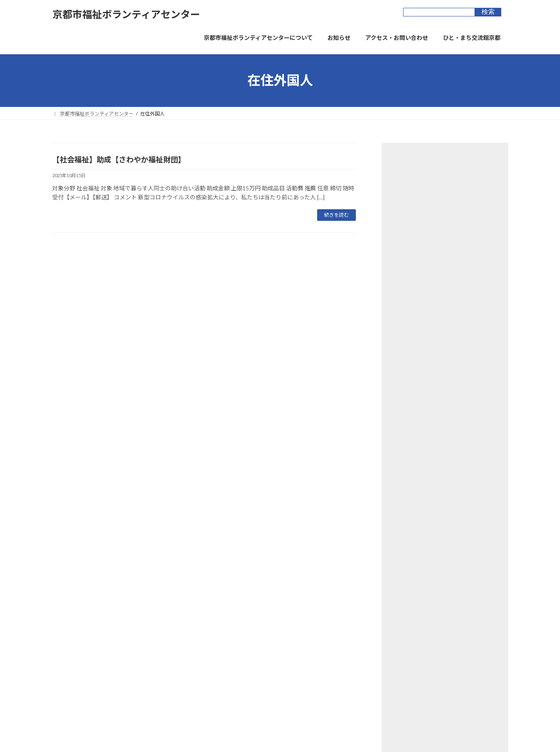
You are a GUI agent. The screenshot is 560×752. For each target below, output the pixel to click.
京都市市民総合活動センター (245, 652)
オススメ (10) (409, 308)
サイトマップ (219, 590)
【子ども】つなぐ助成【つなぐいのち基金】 (443, 529)
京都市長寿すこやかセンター (245, 666)
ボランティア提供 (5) (418, 191)
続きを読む (336, 215)
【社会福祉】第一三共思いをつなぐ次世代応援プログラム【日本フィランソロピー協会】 (443, 367)
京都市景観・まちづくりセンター (250, 681)
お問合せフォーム (270, 590)
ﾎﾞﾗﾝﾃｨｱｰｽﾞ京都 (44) (417, 258)
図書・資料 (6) (410, 225)
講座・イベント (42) (417, 274)
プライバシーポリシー (85, 590)
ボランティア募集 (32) (420, 175)
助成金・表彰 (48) (414, 208)
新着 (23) (403, 291)
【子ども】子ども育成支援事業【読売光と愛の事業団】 (443, 409)
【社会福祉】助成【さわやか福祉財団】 (119, 160)
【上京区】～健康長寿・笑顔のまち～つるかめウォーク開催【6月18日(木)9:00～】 (443, 492)
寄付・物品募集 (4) (416, 241)
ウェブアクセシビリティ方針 (157, 590)
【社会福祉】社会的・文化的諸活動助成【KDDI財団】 (438, 450)
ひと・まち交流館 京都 (238, 637)
